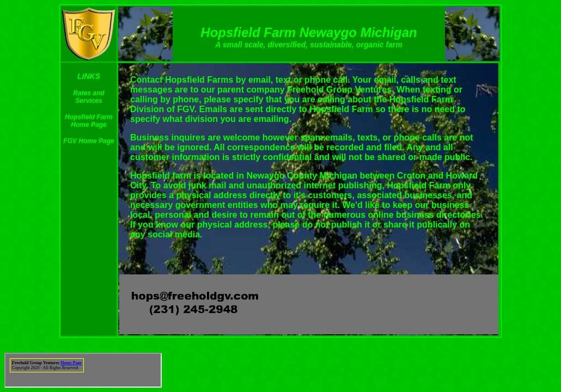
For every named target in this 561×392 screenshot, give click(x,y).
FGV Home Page (89, 141)
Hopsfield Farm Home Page (89, 121)
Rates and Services (89, 97)
